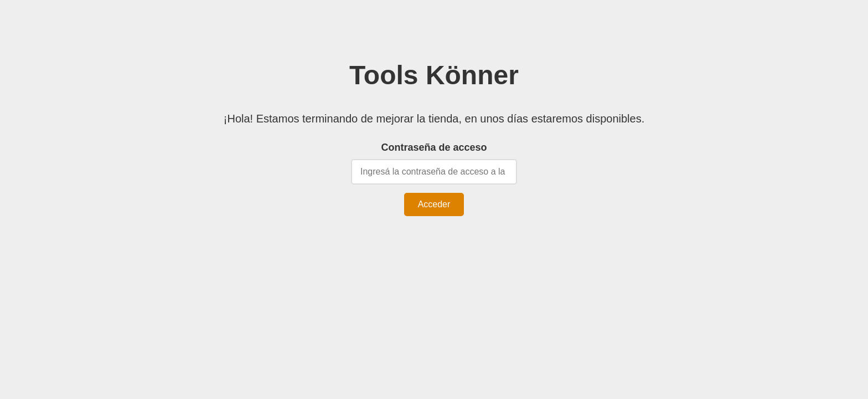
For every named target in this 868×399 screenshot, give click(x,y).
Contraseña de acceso (434, 147)
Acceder (434, 204)
